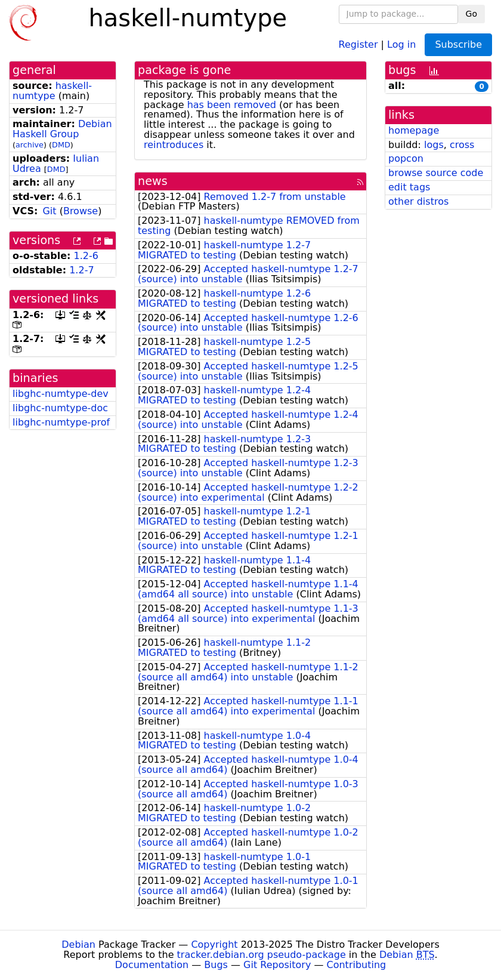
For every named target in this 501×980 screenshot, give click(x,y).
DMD (61, 145)
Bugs (216, 965)
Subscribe (458, 44)
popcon (406, 158)
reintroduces (174, 145)
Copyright (214, 944)
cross (462, 145)
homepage (414, 130)
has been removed (232, 105)
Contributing (357, 965)
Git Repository (277, 965)
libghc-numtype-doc (60, 408)
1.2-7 (81, 270)
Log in (401, 44)
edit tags (409, 187)
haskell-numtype (52, 91)
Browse (81, 211)
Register (358, 44)
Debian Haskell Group (62, 129)
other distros (418, 201)
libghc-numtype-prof (61, 422)
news (153, 181)
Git (49, 211)
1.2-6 (86, 256)
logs (434, 145)
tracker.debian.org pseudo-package (262, 955)
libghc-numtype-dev (61, 394)
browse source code (436, 173)
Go (471, 14)
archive (30, 145)
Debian (78, 944)
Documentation (152, 965)
